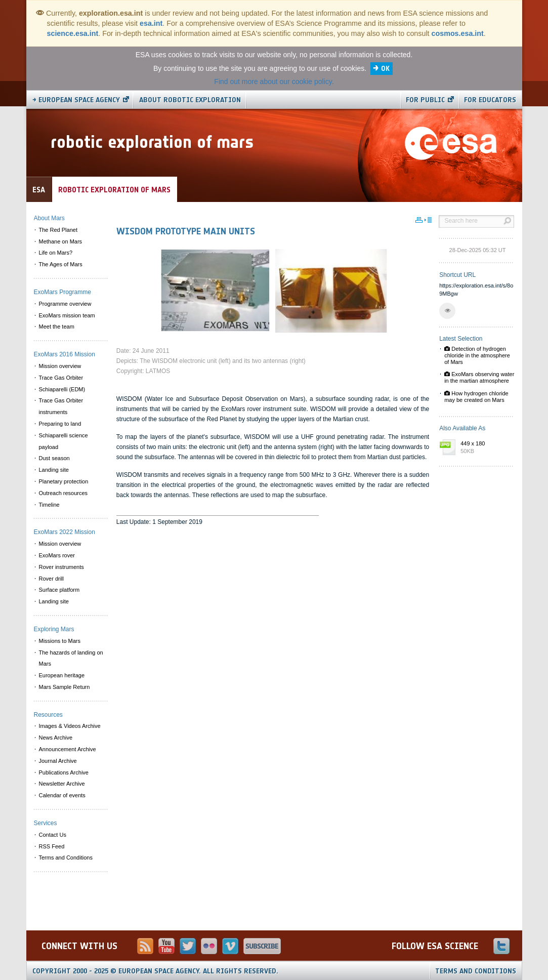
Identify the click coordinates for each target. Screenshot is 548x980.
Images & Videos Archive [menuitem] (70, 726)
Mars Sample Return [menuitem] (65, 687)
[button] (447, 311)
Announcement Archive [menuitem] (68, 749)
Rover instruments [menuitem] (61, 567)
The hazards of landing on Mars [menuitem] (71, 658)
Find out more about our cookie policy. (274, 81)
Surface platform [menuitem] (59, 590)
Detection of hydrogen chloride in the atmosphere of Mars (477, 355)
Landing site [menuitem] (54, 470)
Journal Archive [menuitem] (58, 761)
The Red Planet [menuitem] (58, 230)
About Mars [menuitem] (49, 218)
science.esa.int (73, 33)
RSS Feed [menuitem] (52, 846)
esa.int (151, 23)
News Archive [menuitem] (56, 738)
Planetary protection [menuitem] (64, 481)
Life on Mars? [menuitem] (56, 253)
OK (385, 69)
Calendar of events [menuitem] (62, 795)
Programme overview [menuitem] (65, 304)
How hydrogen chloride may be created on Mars (476, 397)
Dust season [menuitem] (54, 458)
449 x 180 (485, 448)
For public (425, 100)
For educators (490, 100)
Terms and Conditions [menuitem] (66, 858)
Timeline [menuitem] (49, 505)
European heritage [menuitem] (62, 675)
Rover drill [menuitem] (52, 579)
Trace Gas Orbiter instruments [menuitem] (61, 406)
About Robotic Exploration (190, 100)
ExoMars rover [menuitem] (57, 555)
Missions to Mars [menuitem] (60, 641)
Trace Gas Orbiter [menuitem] (61, 378)
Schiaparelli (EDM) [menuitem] (62, 389)
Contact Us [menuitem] (53, 835)
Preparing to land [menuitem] (60, 424)
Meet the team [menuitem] (57, 326)
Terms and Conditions (476, 971)
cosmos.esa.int (458, 33)
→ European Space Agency (76, 100)
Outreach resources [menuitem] (64, 493)
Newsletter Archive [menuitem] (62, 784)
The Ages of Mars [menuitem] (61, 264)
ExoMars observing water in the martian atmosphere (479, 377)
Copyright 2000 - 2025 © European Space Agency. (155, 971)
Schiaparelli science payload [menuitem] (64, 441)
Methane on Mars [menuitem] (61, 241)
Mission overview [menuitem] (60, 366)
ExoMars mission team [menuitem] (67, 315)
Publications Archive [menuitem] (64, 772)
